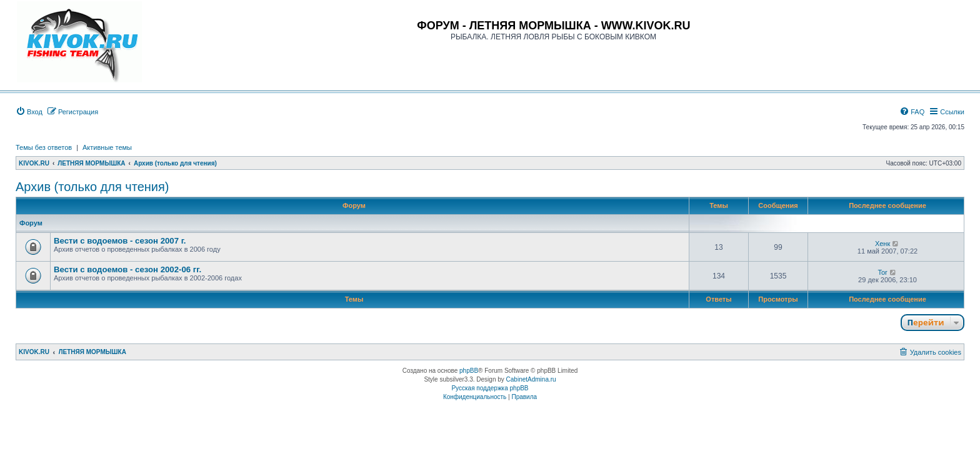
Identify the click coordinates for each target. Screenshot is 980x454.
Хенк (882, 244)
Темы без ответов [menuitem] (44, 147)
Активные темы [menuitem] (107, 147)
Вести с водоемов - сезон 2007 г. (120, 241)
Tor (882, 272)
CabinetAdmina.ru (531, 379)
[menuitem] (29, 112)
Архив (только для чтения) (92, 187)
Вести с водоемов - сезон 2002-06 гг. (127, 269)
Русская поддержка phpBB (490, 388)
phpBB (469, 371)
